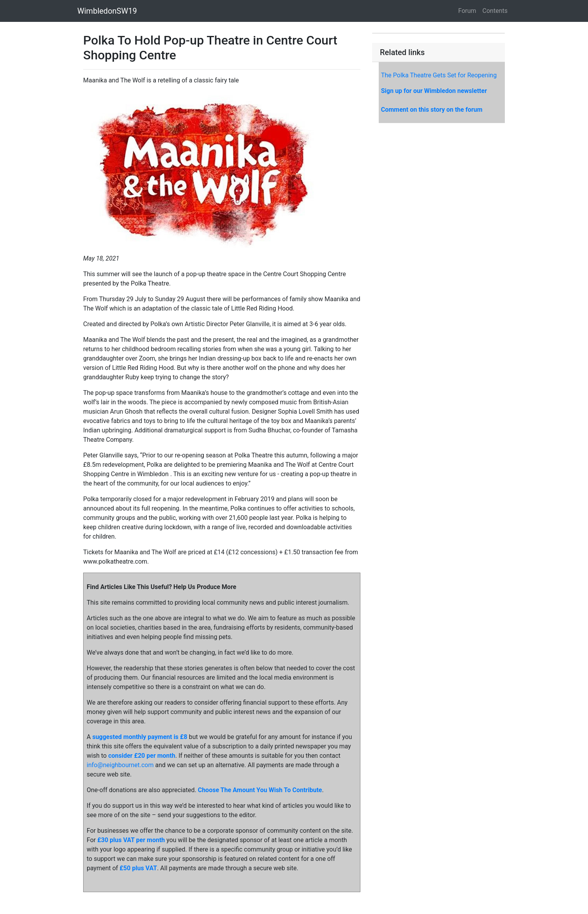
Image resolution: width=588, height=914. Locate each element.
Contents (495, 11)
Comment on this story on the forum (432, 110)
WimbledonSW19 (107, 11)
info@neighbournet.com (120, 765)
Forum (467, 11)
